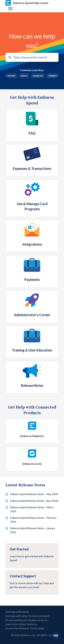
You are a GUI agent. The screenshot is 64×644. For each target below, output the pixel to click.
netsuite (11, 76)
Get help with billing (17, 612)
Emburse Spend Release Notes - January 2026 (33, 530)
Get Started (19, 549)
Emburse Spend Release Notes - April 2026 (34, 501)
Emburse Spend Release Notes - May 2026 (34, 494)
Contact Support (23, 576)
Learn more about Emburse (21, 624)
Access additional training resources (27, 620)
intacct (24, 76)
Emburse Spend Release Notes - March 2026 (32, 509)
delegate (53, 76)
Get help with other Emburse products (28, 616)
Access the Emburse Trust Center (25, 628)
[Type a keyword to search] (32, 57)
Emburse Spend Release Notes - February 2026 (33, 520)
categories (38, 76)
